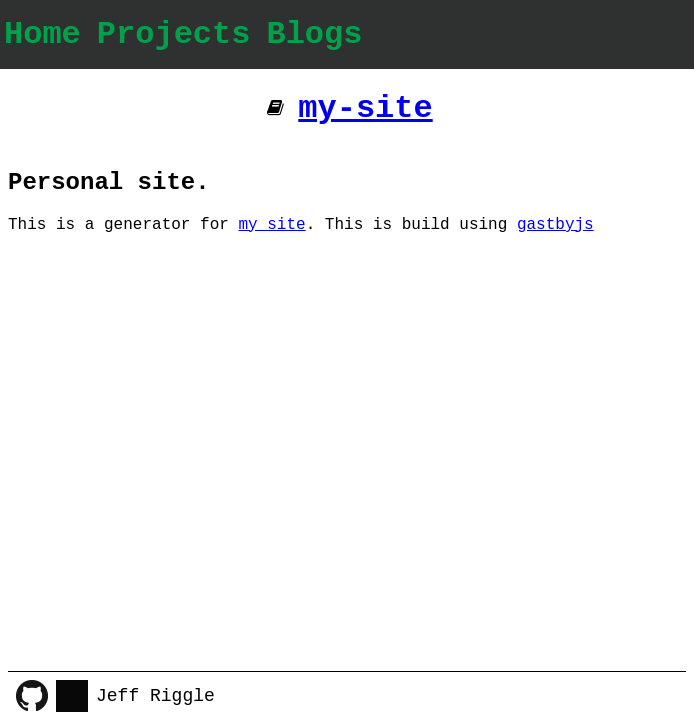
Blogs (314, 34)
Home (42, 34)
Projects (174, 34)
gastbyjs (555, 225)
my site (271, 225)
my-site (365, 108)
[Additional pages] (275, 108)
